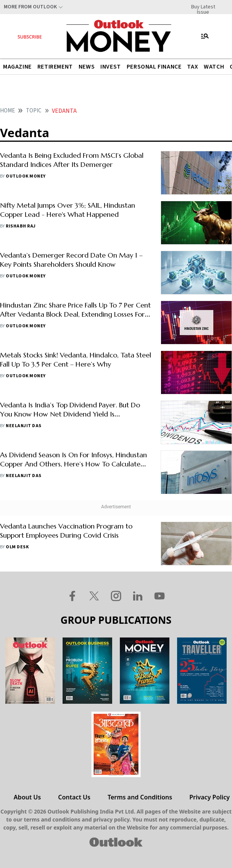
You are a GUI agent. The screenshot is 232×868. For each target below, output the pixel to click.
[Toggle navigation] (205, 36)
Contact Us (74, 797)
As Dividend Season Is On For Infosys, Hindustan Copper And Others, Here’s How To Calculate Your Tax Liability (73, 464)
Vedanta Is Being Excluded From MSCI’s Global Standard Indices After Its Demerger (72, 160)
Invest (111, 67)
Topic (34, 111)
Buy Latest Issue (203, 7)
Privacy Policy (209, 797)
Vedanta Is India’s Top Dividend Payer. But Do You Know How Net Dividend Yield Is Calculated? (70, 414)
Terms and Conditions (140, 797)
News (87, 67)
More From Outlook (30, 7)
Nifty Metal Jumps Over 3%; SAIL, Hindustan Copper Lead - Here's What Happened (68, 210)
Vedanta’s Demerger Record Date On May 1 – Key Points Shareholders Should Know (71, 260)
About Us (27, 797)
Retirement (55, 67)
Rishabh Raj (21, 226)
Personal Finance (154, 67)
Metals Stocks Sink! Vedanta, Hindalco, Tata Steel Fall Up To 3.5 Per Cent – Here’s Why (76, 360)
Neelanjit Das (23, 426)
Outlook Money (26, 176)
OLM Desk (17, 547)
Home (7, 111)
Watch (214, 67)
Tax (193, 67)
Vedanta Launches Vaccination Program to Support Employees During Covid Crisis (66, 531)
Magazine (17, 67)
